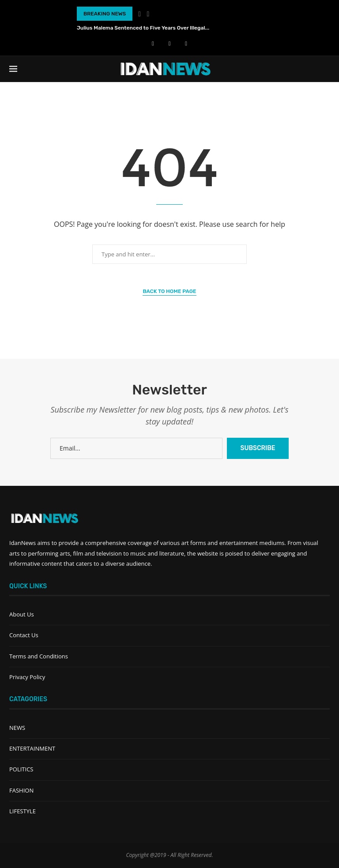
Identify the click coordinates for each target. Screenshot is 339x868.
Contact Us (24, 635)
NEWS (17, 728)
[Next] (148, 14)
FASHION (21, 790)
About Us (22, 614)
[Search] (325, 69)
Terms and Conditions (39, 656)
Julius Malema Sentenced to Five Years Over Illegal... (143, 28)
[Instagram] (186, 43)
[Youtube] (170, 43)
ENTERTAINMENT (32, 748)
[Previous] (139, 14)
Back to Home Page (169, 291)
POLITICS (21, 769)
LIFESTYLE (23, 811)
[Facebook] (153, 43)
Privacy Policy (27, 677)
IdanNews (23, 543)
